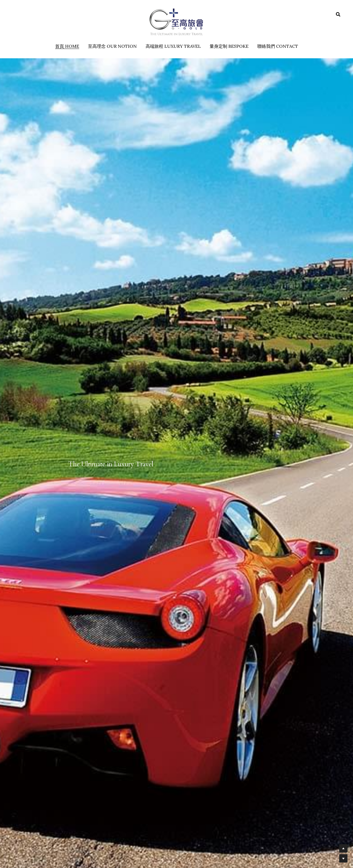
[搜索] (338, 14)
